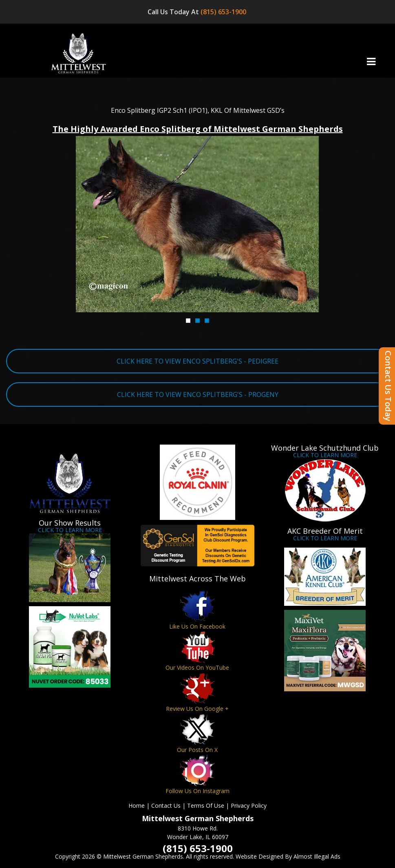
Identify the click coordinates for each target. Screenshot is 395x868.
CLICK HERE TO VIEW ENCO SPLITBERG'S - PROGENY (198, 395)
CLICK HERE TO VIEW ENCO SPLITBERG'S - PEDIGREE (197, 361)
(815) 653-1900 (224, 12)
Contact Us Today (388, 386)
